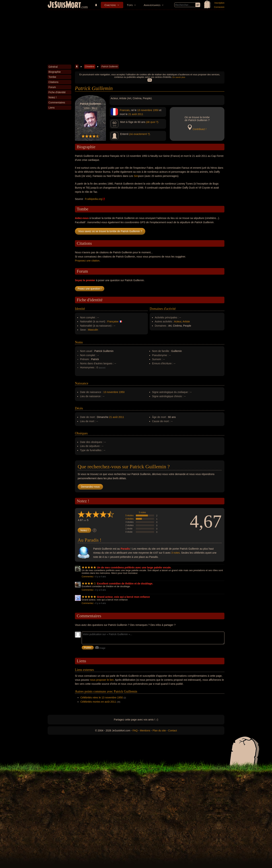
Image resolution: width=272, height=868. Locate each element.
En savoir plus (179, 77)
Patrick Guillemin (110, 67)
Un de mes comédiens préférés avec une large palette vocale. (134, 567)
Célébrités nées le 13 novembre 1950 (102, 697)
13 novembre (145, 110)
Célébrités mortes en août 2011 (98, 702)
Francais (125, 110)
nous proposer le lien (102, 680)
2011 (140, 114)
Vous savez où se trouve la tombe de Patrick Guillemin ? (110, 231)
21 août (133, 114)
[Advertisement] (136, 37)
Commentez (88, 577)
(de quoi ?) (152, 122)
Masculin (93, 330)
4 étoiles (130, 519)
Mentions (145, 731)
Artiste (186, 321)
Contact (172, 731)
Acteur (178, 321)
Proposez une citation (87, 261)
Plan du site (159, 731)
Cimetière (110, 5)
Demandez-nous (90, 487)
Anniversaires (152, 5)
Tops (130, 5)
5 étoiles (130, 516)
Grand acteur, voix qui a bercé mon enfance (123, 597)
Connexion (219, 7)
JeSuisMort (64, 5)
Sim (136, 176)
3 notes (142, 512)
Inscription (219, 3)
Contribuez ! (199, 129)
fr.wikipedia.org (94, 199)
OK (150, 80)
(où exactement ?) (140, 134)
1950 (156, 110)
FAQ (135, 731)
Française (113, 321)
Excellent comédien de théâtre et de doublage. (125, 584)
